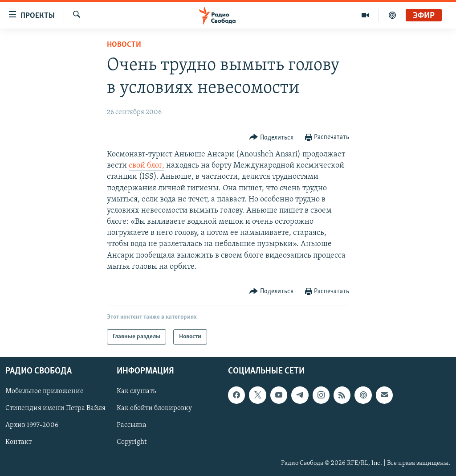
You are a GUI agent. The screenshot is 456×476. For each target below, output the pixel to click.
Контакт (18, 443)
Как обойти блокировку (154, 409)
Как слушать (136, 391)
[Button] (271, 137)
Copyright (132, 443)
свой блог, (147, 166)
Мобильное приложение (45, 391)
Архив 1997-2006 (32, 426)
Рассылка (132, 426)
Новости (124, 45)
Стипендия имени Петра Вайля (55, 409)
